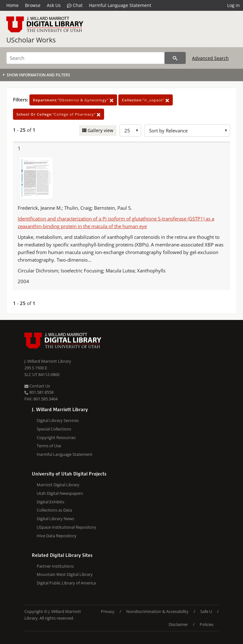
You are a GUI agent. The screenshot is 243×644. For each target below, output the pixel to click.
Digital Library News (55, 519)
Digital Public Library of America (66, 583)
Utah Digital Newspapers (60, 493)
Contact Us (37, 386)
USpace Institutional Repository (66, 527)
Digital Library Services (58, 420)
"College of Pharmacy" (59, 114)
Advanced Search (210, 58)
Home (12, 5)
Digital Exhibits (50, 502)
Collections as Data (54, 510)
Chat (75, 5)
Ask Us (54, 5)
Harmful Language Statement (120, 5)
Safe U (206, 611)
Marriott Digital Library (58, 485)
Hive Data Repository (57, 536)
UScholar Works (31, 40)
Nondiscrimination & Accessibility (157, 611)
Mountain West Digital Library (65, 574)
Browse (33, 5)
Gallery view (100, 130)
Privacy (108, 611)
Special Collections (54, 429)
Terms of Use (49, 446)
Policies (207, 624)
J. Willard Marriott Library (48, 361)
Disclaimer (178, 624)
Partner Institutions (55, 566)
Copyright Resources (56, 437)
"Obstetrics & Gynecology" (73, 100)
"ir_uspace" (146, 100)
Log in (234, 5)
